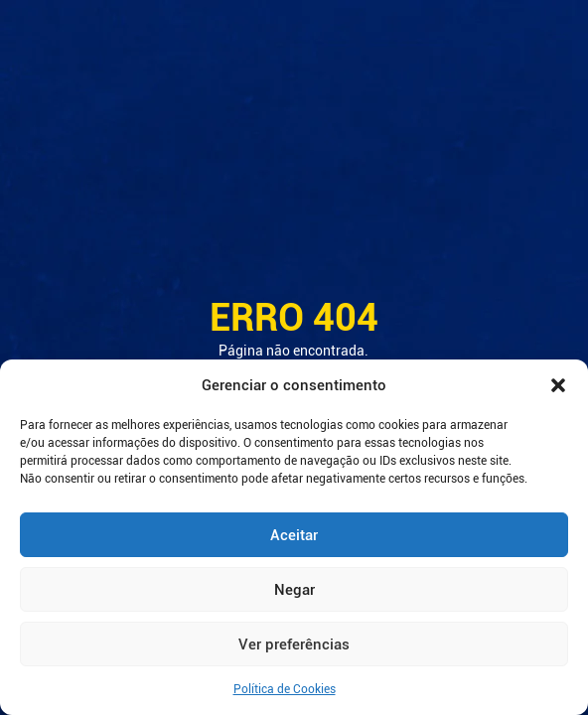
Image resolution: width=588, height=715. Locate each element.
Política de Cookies (285, 689)
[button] (558, 385)
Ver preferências (294, 644)
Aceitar (294, 535)
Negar (294, 590)
